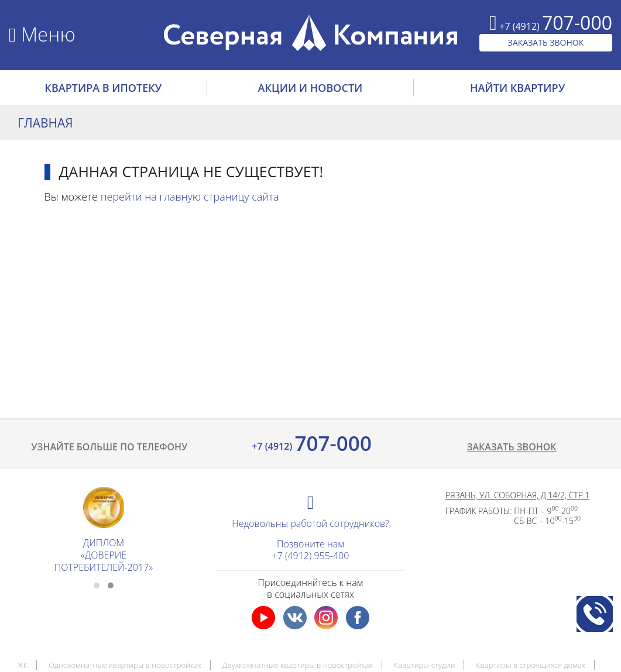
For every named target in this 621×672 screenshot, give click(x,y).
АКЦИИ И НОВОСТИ (310, 88)
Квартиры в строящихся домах (531, 665)
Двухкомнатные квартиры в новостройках (298, 665)
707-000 (310, 443)
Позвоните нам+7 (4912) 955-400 (311, 550)
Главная (45, 123)
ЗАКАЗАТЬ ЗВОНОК (546, 42)
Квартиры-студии (424, 665)
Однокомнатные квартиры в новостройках (125, 665)
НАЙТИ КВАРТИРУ (517, 88)
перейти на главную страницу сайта (190, 197)
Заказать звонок (512, 447)
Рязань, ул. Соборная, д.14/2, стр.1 (517, 495)
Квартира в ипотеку (103, 88)
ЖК (23, 665)
